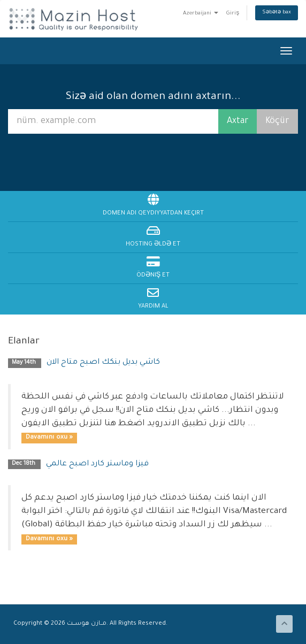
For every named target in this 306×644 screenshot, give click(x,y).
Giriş (233, 14)
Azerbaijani (201, 14)
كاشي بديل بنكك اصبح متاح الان (103, 363)
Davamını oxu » (49, 438)
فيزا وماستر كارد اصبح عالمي (97, 464)
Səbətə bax (277, 13)
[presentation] (155, 161)
